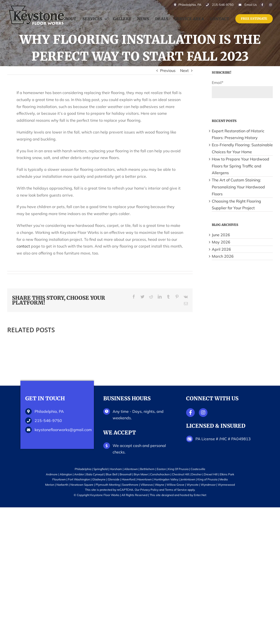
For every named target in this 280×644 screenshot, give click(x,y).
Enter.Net (200, 495)
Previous (168, 70)
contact (23, 246)
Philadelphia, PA (185, 5)
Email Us (250, 5)
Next (184, 70)
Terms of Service (176, 490)
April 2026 (221, 249)
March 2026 (223, 256)
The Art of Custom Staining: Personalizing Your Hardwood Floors (238, 187)
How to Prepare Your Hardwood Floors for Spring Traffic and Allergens (240, 166)
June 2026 (221, 235)
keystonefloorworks (62, 430)
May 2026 (221, 242)
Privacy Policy (149, 490)
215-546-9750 (48, 421)
